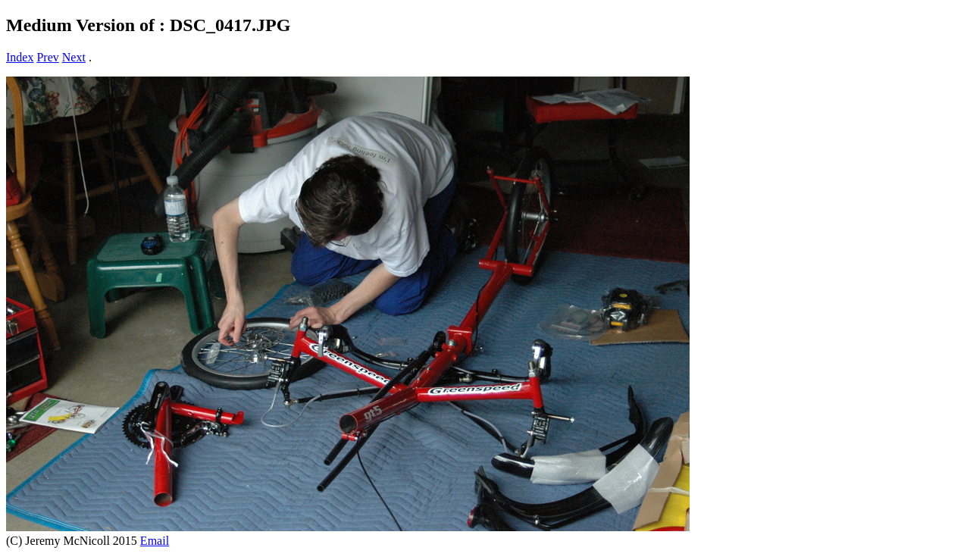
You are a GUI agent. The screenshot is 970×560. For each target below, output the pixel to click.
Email (155, 541)
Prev (47, 57)
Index (20, 57)
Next (74, 57)
